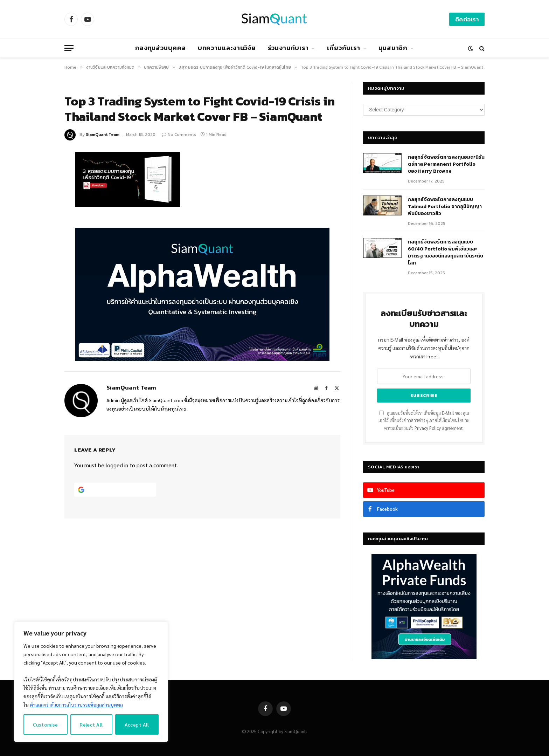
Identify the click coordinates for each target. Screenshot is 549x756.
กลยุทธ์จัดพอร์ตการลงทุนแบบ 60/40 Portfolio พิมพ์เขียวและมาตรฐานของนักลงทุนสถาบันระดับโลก (446, 253)
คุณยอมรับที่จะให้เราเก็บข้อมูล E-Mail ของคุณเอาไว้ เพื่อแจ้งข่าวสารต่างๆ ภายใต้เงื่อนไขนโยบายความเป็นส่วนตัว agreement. (424, 421)
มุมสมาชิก (393, 48)
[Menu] (69, 48)
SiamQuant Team (103, 135)
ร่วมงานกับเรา (288, 48)
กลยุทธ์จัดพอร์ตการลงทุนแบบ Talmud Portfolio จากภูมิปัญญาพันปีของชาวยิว (445, 207)
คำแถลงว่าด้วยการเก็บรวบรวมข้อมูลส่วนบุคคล (76, 705)
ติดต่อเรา (467, 19)
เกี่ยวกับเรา (344, 48)
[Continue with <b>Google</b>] (115, 490)
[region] (91, 682)
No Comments (179, 135)
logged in (117, 465)
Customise (46, 724)
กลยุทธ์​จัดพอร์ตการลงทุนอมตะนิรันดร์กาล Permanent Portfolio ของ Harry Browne (446, 164)
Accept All (137, 724)
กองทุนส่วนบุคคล (161, 48)
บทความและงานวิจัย (227, 48)
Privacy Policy (428, 428)
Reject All (91, 724)
